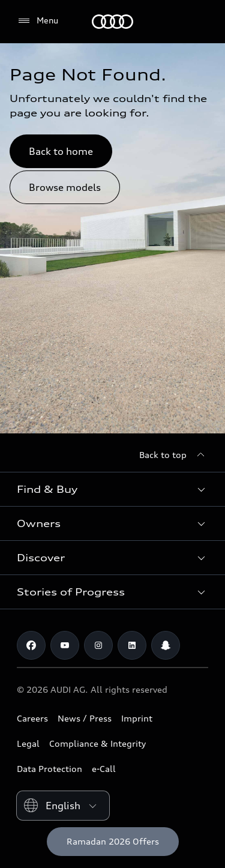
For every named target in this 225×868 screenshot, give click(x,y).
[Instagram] (98, 645)
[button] (112, 489)
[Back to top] (174, 455)
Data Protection (49, 769)
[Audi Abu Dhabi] (112, 22)
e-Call (104, 769)
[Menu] (37, 21)
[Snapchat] (166, 645)
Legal (28, 743)
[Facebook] (31, 645)
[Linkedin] (132, 645)
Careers (32, 718)
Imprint (137, 718)
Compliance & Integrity (97, 743)
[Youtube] (65, 645)
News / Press (85, 718)
